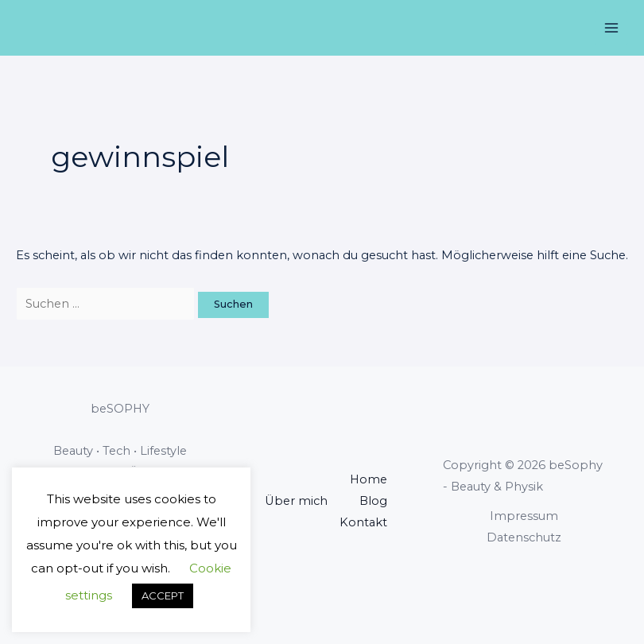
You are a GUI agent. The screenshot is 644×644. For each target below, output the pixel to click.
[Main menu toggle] (611, 28)
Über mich (296, 501)
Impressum (524, 516)
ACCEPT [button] (163, 596)
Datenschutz (524, 537)
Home (369, 479)
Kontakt (363, 522)
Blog (373, 501)
